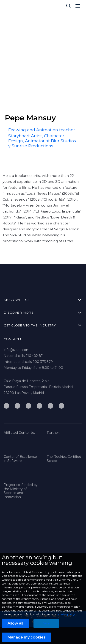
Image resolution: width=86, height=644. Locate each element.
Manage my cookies (27, 637)
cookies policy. (66, 614)
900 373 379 (43, 362)
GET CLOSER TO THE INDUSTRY (43, 325)
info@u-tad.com (17, 350)
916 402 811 (35, 356)
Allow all (15, 623)
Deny (46, 623)
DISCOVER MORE (43, 313)
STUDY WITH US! (43, 300)
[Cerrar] (69, 6)
